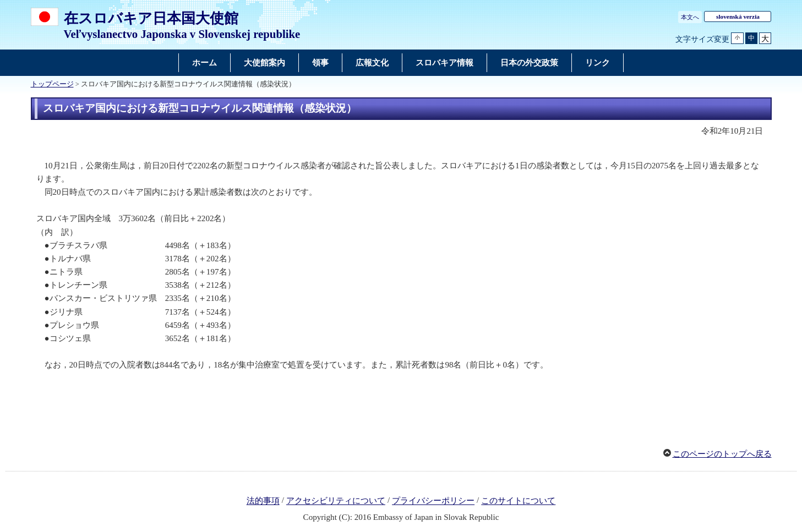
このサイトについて (518, 501)
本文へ (690, 17)
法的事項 (263, 501)
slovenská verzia (738, 17)
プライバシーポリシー (433, 501)
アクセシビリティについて (336, 501)
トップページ (52, 84)
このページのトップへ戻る (722, 454)
